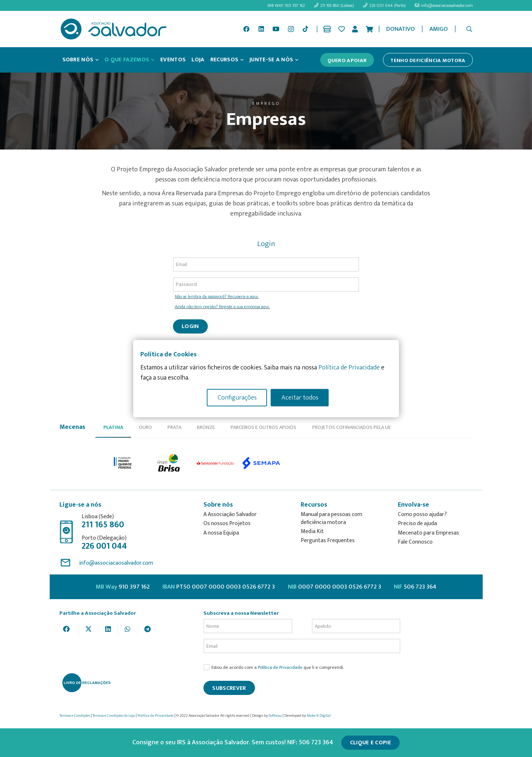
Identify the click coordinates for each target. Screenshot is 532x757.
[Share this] (69, 629)
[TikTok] (305, 29)
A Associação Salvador (230, 514)
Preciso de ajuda (417, 523)
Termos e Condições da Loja (114, 716)
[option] (123, 463)
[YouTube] (276, 29)
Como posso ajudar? (422, 514)
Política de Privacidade (280, 668)
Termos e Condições (75, 716)
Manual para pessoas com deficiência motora (331, 518)
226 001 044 (104, 546)
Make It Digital (319, 716)
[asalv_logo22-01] (114, 29)
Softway (275, 716)
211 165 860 (103, 525)
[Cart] (369, 29)
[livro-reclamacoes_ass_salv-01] (86, 683)
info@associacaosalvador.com (116, 563)
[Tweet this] (89, 629)
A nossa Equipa (221, 533)
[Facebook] (246, 29)
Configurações (237, 397)
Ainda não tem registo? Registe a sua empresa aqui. (222, 307)
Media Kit (312, 531)
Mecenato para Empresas (428, 533)
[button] (469, 29)
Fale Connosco (415, 542)
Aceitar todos (300, 397)
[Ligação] (328, 29)
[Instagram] (291, 29)
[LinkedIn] (261, 29)
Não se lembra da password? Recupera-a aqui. (217, 297)
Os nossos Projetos (227, 523)
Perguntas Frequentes (328, 541)
